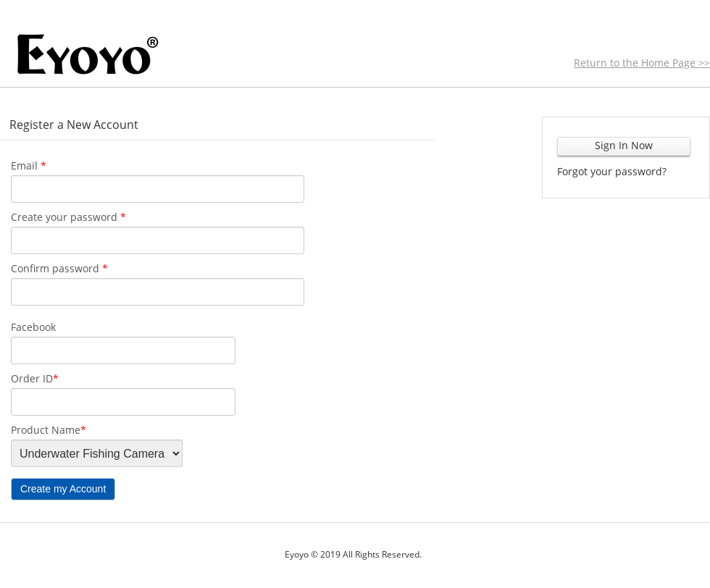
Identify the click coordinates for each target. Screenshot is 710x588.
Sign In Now (624, 145)
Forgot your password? (612, 171)
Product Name (49, 430)
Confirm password (59, 268)
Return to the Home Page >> (642, 63)
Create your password (68, 217)
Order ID (35, 378)
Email (29, 165)
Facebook (33, 327)
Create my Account (63, 489)
